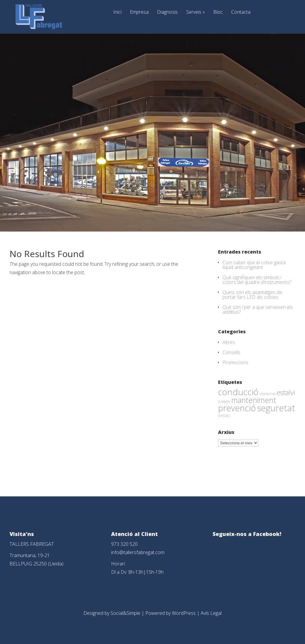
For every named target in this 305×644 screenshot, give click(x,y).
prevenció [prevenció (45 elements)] (237, 408)
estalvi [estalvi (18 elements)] (286, 393)
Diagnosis (167, 12)
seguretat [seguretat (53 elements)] (276, 408)
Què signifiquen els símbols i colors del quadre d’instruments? (257, 280)
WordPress (184, 613)
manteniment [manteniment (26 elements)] (254, 400)
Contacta (241, 12)
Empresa (139, 12)
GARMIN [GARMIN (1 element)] (224, 402)
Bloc (218, 12)
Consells (231, 352)
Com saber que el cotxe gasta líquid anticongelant (254, 265)
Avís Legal (211, 613)
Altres (229, 342)
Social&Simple (125, 613)
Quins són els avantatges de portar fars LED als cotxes (252, 295)
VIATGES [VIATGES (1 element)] (224, 416)
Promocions (235, 362)
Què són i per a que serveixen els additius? (258, 310)
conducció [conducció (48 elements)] (238, 392)
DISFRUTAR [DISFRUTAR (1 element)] (267, 394)
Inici (117, 12)
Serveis (196, 12)
